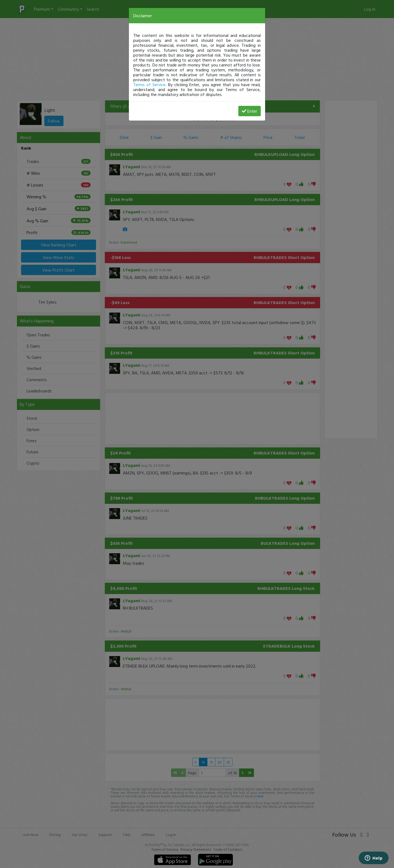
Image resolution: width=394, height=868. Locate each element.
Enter (250, 111)
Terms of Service (149, 85)
